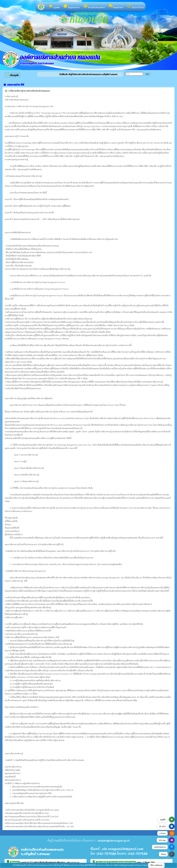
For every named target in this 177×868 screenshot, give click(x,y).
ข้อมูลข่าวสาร (116, 6)
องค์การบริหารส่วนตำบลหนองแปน (45, 862)
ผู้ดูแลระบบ (15, 862)
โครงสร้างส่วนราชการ (94, 6)
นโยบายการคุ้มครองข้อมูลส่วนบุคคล (122, 862)
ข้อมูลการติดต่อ (135, 6)
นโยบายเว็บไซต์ (102, 862)
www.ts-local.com (73, 862)
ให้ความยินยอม (156, 865)
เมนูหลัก (54, 6)
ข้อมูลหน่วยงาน (71, 6)
